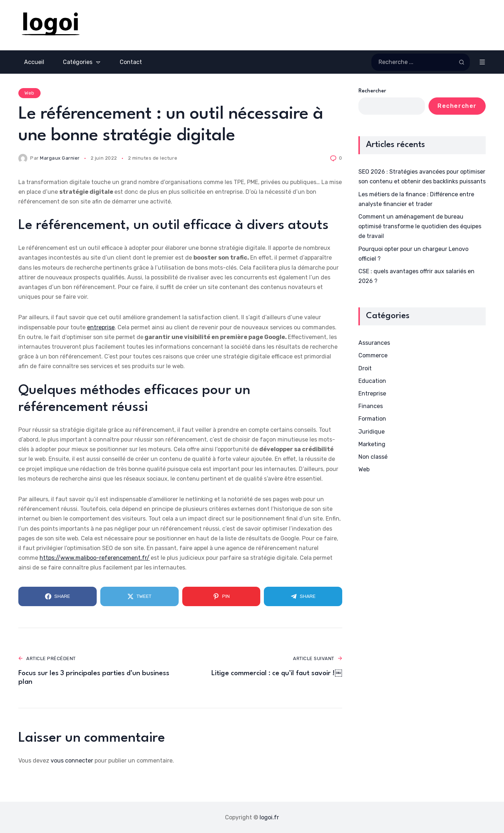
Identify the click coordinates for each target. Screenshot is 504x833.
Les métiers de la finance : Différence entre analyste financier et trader (416, 199)
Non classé (373, 457)
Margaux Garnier (60, 158)
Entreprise (372, 393)
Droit (365, 368)
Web (29, 93)
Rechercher (372, 91)
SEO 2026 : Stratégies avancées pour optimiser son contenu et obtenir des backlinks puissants (422, 177)
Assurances (374, 343)
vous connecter (72, 761)
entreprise (101, 327)
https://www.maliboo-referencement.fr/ (95, 558)
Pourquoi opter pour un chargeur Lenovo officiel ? (413, 254)
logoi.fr (269, 817)
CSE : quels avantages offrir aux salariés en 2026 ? (416, 276)
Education (372, 381)
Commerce (373, 355)
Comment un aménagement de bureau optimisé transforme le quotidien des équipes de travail (420, 226)
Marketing (372, 444)
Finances (371, 406)
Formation (372, 419)
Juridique (372, 432)
